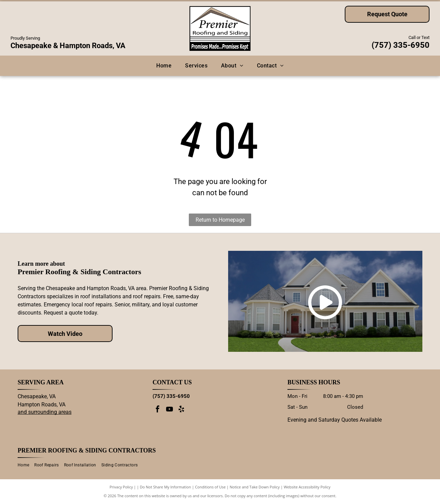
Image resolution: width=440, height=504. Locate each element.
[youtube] (169, 410)
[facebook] (158, 410)
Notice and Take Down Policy (255, 487)
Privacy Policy (121, 487)
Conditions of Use (210, 487)
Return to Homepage (220, 220)
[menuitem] (164, 66)
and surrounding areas (45, 412)
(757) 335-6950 (401, 45)
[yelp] (181, 410)
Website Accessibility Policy (307, 487)
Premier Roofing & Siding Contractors (87, 450)
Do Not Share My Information (166, 487)
